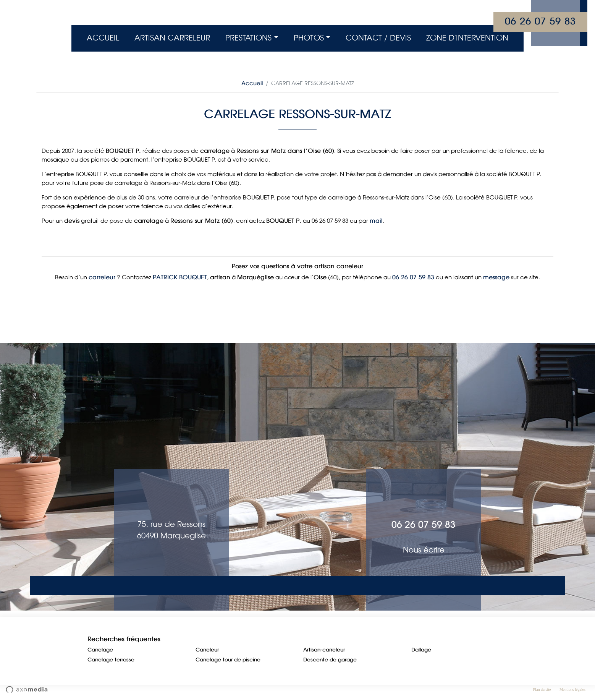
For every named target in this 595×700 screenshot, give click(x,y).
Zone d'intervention (467, 38)
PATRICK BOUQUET (180, 278)
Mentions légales (572, 689)
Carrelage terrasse (111, 660)
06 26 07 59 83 (540, 22)
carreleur (102, 278)
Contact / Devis (378, 38)
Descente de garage (330, 660)
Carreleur (207, 650)
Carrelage (100, 650)
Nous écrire (424, 550)
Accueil (103, 38)
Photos (309, 38)
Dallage (421, 650)
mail (376, 221)
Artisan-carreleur (324, 650)
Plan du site (542, 689)
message (496, 278)
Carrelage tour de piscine (228, 660)
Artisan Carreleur (172, 38)
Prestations (248, 38)
